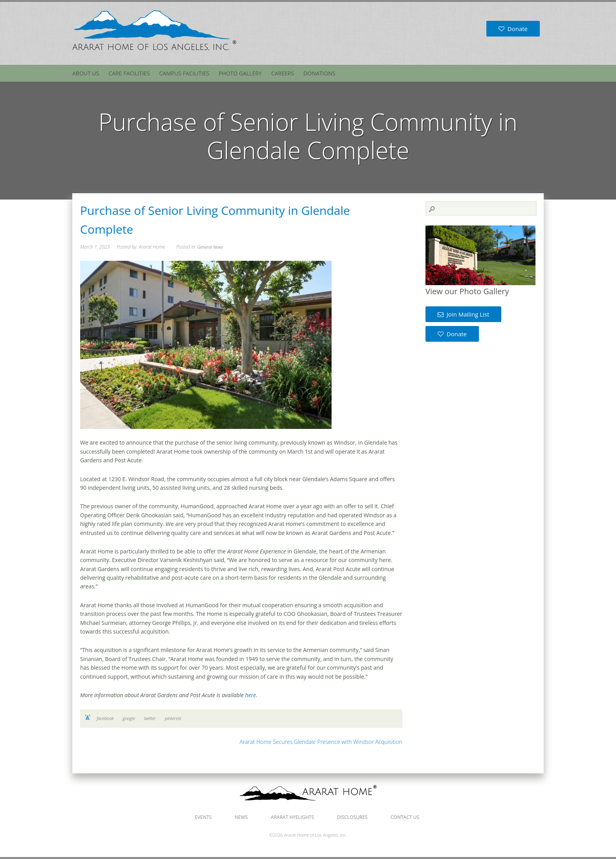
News (241, 817)
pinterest (173, 718)
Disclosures (352, 817)
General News (210, 247)
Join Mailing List (463, 314)
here (251, 695)
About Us (86, 73)
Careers (282, 73)
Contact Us (405, 817)
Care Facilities (129, 73)
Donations (319, 73)
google (129, 718)
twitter (150, 718)
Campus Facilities (184, 73)
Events (203, 817)
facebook (105, 718)
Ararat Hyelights (292, 817)
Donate (513, 29)
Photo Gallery (240, 73)
